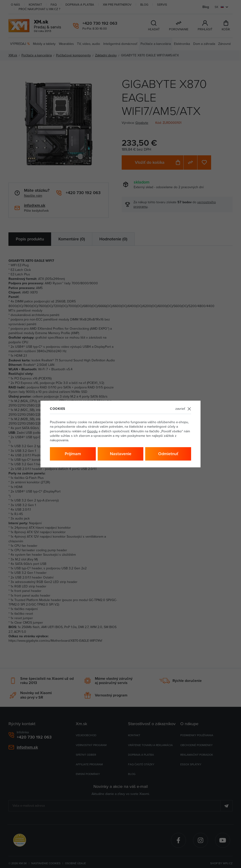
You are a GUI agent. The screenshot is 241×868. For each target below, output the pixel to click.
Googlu (92, 431)
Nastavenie (121, 454)
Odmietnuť (168, 454)
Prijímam (73, 454)
